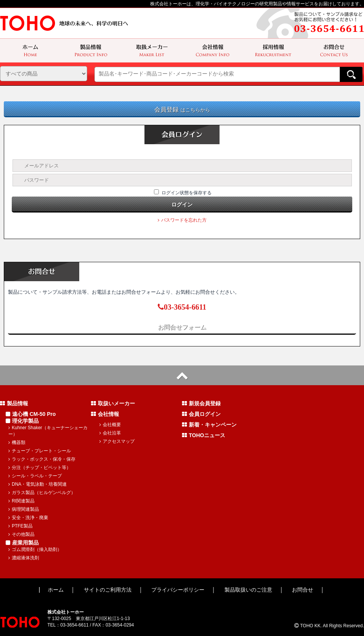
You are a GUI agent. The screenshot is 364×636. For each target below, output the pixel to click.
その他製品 (21, 534)
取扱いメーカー (113, 403)
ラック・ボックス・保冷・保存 (42, 459)
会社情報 (105, 414)
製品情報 (14, 403)
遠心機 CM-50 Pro (31, 414)
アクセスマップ (117, 441)
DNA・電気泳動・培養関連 (38, 484)
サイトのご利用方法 (108, 590)
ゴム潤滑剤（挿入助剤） (35, 549)
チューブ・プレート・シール (40, 451)
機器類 (17, 442)
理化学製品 (22, 421)
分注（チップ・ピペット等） (40, 468)
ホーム (56, 590)
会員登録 (182, 109)
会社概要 (110, 425)
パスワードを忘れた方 (182, 220)
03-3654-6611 (182, 307)
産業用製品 (22, 543)
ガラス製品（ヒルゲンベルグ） (42, 493)
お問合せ (303, 590)
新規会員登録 (201, 403)
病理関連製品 (24, 509)
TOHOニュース (204, 435)
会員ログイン (201, 414)
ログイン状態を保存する (187, 193)
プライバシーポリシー (178, 590)
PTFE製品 (20, 526)
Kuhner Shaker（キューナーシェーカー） (48, 431)
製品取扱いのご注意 (248, 590)
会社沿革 (110, 433)
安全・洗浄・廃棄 (28, 518)
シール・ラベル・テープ (35, 476)
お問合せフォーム (182, 327)
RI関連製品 (21, 501)
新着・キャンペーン (209, 425)
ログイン (182, 205)
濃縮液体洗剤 (24, 558)
